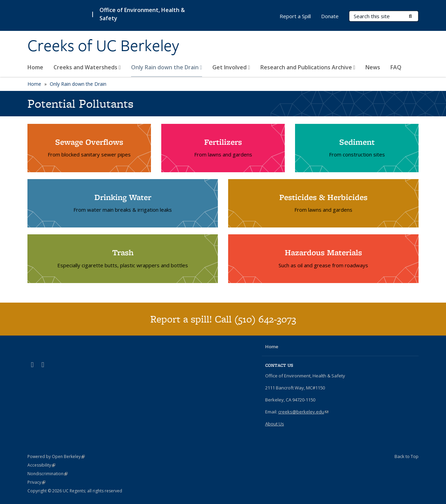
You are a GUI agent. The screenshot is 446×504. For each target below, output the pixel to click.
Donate (330, 16)
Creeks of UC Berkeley (103, 46)
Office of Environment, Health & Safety (142, 14)
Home (35, 67)
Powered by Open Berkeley (56, 456)
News (373, 67)
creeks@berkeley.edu (303, 412)
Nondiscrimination (48, 474)
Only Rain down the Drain (167, 67)
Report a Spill (295, 16)
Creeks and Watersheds (87, 67)
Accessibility (41, 465)
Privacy (36, 482)
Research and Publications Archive (308, 67)
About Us (275, 424)
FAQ (396, 67)
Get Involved (231, 67)
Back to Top (407, 456)
